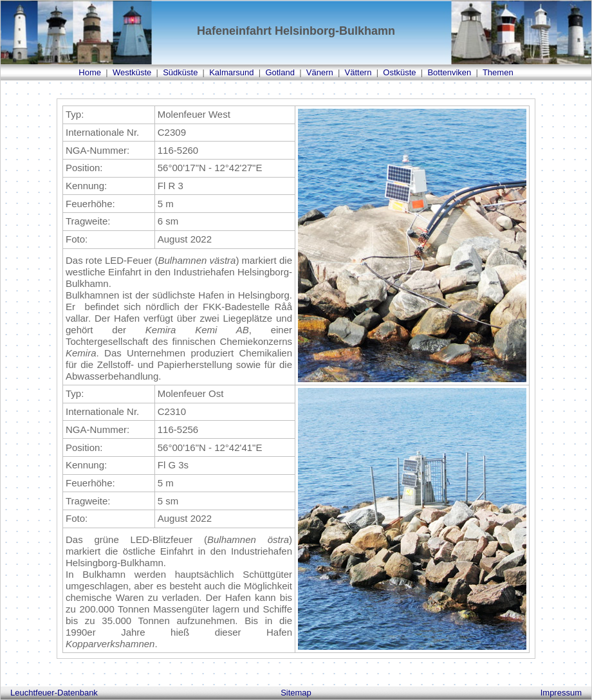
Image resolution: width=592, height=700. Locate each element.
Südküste (180, 72)
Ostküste (399, 72)
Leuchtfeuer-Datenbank (54, 693)
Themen (498, 72)
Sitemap (296, 693)
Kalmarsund (231, 72)
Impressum (561, 693)
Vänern (320, 72)
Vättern (358, 72)
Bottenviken (449, 72)
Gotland (280, 72)
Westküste (132, 72)
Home (90, 72)
